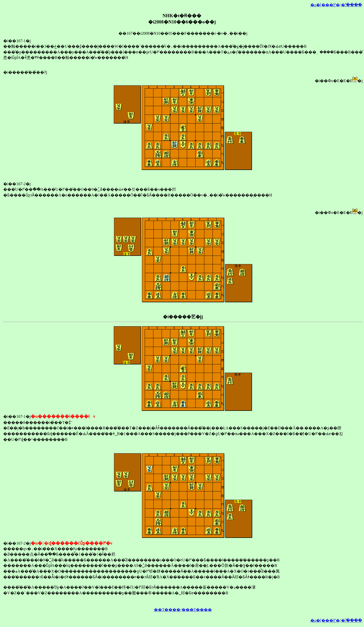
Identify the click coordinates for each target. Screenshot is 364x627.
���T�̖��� (197, 610)
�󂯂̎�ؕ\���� (352, 5)
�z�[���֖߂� (325, 5)
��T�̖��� (167, 610)
